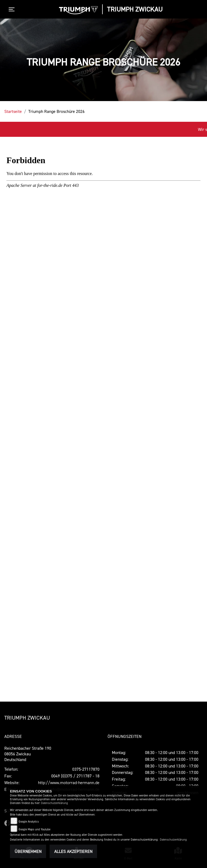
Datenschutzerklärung (54, 803)
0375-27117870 (86, 769)
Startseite (13, 111)
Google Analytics (29, 822)
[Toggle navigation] (13, 9)
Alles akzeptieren (73, 851)
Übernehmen (28, 851)
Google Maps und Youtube (34, 829)
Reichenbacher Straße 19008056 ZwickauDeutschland (28, 754)
